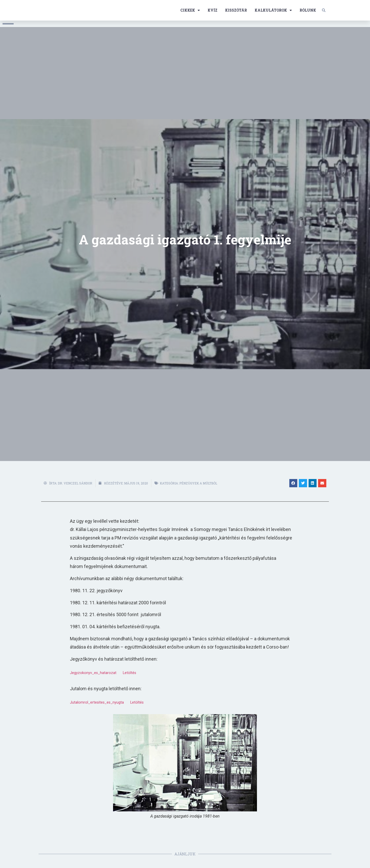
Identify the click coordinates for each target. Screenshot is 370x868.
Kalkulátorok (273, 10)
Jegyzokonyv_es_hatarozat (93, 673)
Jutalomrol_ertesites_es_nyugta (97, 702)
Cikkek (190, 10)
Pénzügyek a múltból (198, 483)
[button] (324, 10)
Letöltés (129, 673)
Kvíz (212, 10)
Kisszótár (236, 10)
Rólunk (308, 10)
